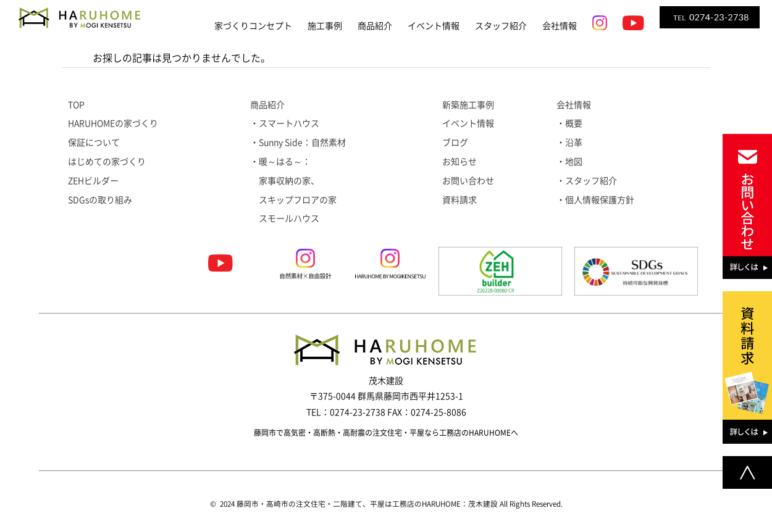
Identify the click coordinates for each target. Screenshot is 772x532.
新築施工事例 (468, 105)
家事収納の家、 (285, 181)
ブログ (455, 143)
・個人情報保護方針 (595, 200)
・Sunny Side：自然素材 (298, 143)
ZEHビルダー (93, 181)
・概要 (569, 123)
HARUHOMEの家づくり (113, 123)
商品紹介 (375, 26)
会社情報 (560, 26)
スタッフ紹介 (501, 26)
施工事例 (325, 26)
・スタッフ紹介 (587, 181)
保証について (94, 143)
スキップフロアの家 (293, 200)
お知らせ (459, 162)
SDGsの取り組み (100, 200)
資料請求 (459, 200)
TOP (76, 105)
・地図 (569, 162)
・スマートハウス (285, 123)
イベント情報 (434, 26)
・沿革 (569, 143)
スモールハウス (285, 218)
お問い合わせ (468, 181)
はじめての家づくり (107, 162)
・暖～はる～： (280, 162)
